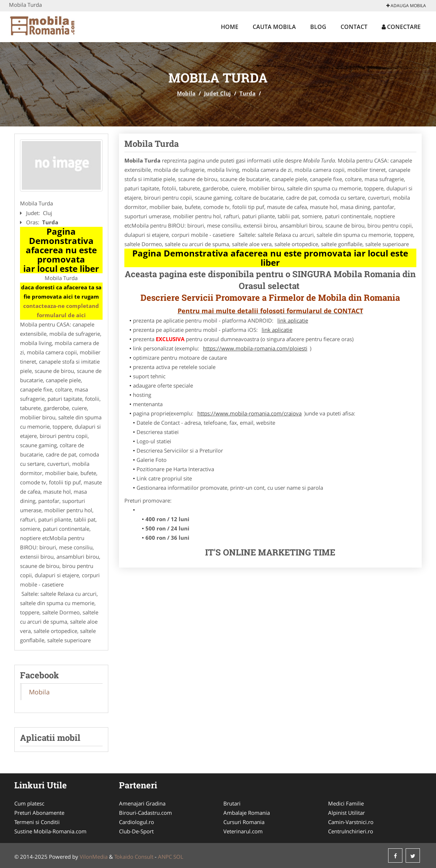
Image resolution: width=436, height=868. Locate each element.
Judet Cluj (217, 93)
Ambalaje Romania (247, 813)
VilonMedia (94, 857)
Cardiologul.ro (137, 822)
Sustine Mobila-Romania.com (50, 831)
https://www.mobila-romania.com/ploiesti (255, 348)
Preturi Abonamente (39, 813)
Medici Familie (346, 803)
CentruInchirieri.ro (351, 831)
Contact (354, 27)
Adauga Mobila (406, 6)
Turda (247, 93)
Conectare (401, 27)
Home (230, 27)
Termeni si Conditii (37, 822)
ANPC (165, 857)
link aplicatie (293, 320)
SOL (178, 857)
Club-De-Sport (136, 831)
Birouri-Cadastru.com (145, 813)
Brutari (232, 803)
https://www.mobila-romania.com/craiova (249, 413)
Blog (318, 27)
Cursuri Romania (244, 822)
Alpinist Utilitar (346, 813)
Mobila (186, 93)
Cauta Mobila (274, 27)
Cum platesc (29, 803)
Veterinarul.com (243, 831)
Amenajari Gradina (142, 803)
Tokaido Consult (134, 857)
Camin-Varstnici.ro (351, 822)
